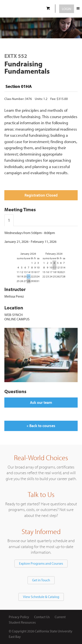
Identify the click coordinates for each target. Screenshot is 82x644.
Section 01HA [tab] (19, 86)
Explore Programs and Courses (41, 563)
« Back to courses (41, 426)
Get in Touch (41, 580)
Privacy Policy (19, 617)
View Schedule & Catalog (41, 597)
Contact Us (42, 617)
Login (67, 9)
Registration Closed (41, 195)
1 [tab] (9, 220)
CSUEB (21, 9)
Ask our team (41, 402)
